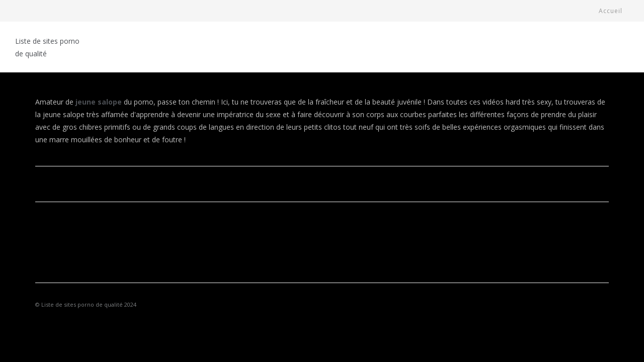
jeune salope (99, 102)
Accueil (611, 11)
